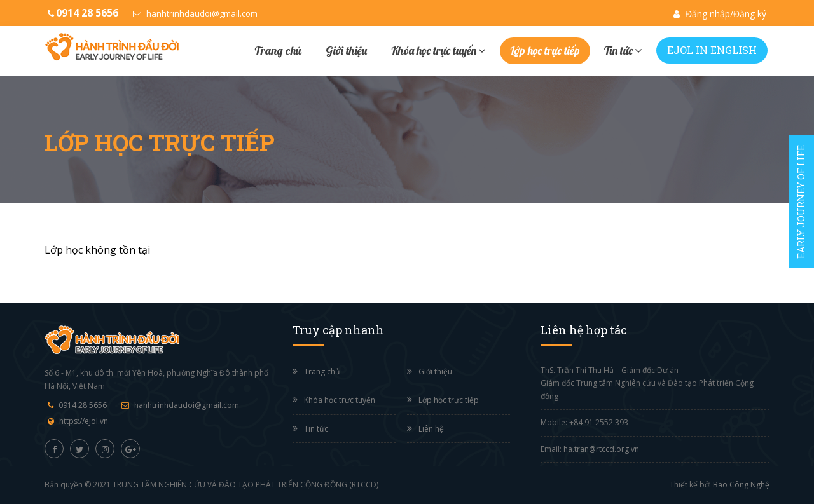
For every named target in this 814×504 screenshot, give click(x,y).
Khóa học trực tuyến (438, 50)
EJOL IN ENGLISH (712, 50)
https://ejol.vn (84, 421)
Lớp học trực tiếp (545, 51)
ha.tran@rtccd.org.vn (601, 449)
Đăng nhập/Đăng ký (720, 14)
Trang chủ (278, 51)
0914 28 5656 (83, 405)
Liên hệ (431, 429)
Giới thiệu (346, 51)
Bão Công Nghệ (741, 485)
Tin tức (623, 50)
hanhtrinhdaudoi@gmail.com (195, 13)
